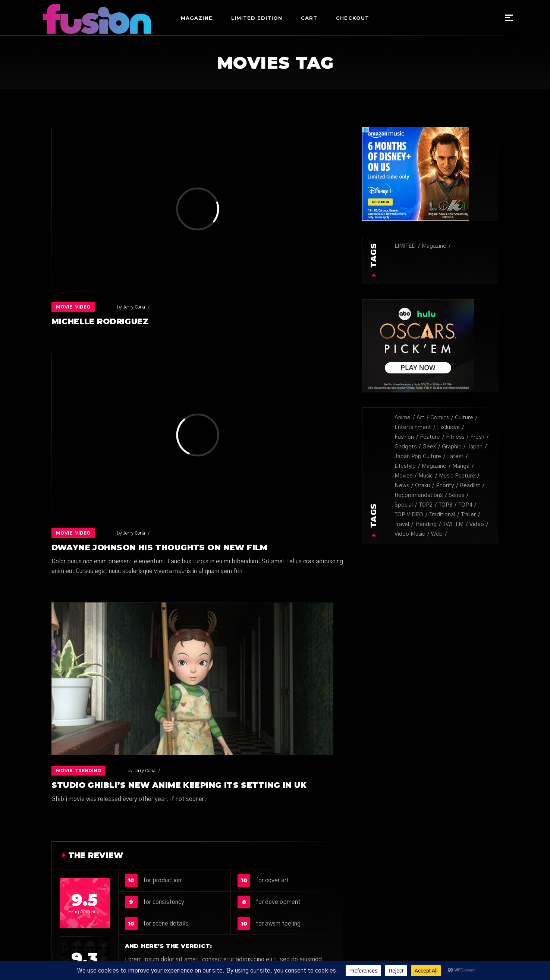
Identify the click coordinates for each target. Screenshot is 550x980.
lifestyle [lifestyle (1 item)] (405, 466)
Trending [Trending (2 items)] (426, 524)
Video (83, 307)
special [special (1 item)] (404, 505)
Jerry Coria (118, 307)
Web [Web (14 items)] (437, 534)
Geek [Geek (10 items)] (429, 447)
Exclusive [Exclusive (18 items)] (448, 427)
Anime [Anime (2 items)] (403, 418)
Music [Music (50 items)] (426, 476)
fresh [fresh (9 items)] (477, 437)
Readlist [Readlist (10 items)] (470, 486)
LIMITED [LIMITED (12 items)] (405, 246)
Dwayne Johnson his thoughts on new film (160, 547)
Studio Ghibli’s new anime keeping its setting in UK (179, 785)
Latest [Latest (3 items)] (455, 456)
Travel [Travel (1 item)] (402, 524)
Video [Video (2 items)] (477, 524)
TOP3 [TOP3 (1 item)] (445, 505)
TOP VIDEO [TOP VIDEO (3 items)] (409, 515)
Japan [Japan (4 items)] (475, 447)
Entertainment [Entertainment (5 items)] (413, 427)
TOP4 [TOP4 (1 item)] (465, 505)
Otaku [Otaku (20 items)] (422, 486)
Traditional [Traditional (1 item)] (442, 515)
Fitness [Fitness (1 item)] (455, 437)
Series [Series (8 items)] (456, 495)
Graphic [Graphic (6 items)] (452, 447)
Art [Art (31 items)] (420, 418)
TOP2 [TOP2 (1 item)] (426, 505)
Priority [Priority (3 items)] (445, 486)
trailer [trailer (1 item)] (468, 515)
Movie (64, 307)
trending (88, 771)
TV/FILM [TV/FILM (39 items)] (453, 524)
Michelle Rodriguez (100, 321)
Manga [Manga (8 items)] (461, 466)
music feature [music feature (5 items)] (457, 476)
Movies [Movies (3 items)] (403, 476)
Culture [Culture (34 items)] (464, 418)
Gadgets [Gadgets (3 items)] (406, 447)
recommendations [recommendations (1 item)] (419, 495)
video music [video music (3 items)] (410, 534)
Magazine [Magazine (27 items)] (434, 246)
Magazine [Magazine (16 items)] (434, 466)
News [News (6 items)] (402, 486)
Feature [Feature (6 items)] (430, 437)
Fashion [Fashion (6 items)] (404, 437)
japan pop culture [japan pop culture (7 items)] (418, 456)
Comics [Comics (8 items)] (440, 418)
